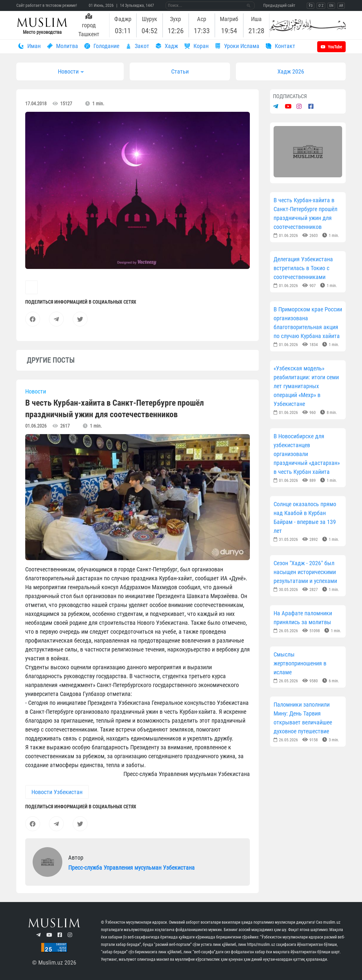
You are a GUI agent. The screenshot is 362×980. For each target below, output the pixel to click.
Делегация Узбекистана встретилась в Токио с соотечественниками (303, 268)
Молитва (62, 46)
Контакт (280, 46)
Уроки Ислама (236, 46)
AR (341, 6)
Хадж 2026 (291, 71)
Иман (28, 46)
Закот (136, 46)
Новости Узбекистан (57, 792)
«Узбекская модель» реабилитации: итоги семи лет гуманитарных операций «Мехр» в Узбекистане (306, 386)
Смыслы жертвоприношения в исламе (300, 663)
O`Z (321, 6)
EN (331, 6)
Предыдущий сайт (279, 5)
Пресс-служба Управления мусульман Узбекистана (131, 868)
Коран (196, 46)
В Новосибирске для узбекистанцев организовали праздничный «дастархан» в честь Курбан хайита (307, 454)
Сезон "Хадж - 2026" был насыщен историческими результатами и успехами (305, 572)
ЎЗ (311, 6)
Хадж (166, 46)
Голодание (101, 46)
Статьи (180, 71)
